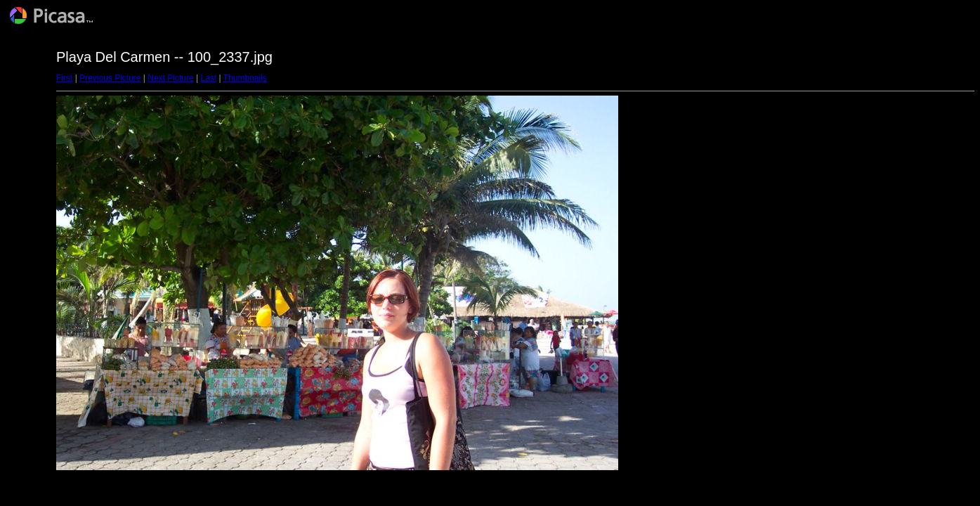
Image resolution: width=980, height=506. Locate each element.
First (64, 78)
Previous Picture (110, 78)
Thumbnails (245, 78)
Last (208, 78)
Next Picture (170, 78)
